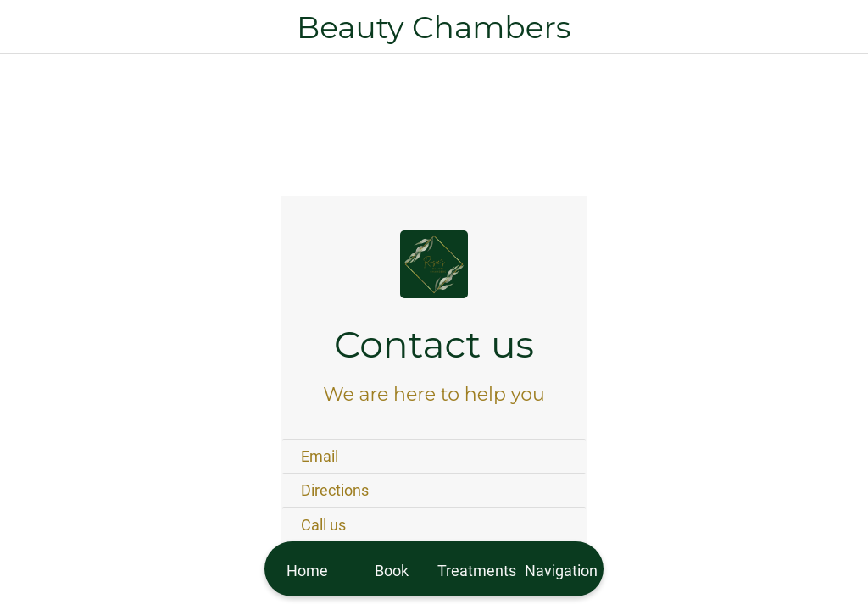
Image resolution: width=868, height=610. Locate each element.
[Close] (27, 27)
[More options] (561, 569)
